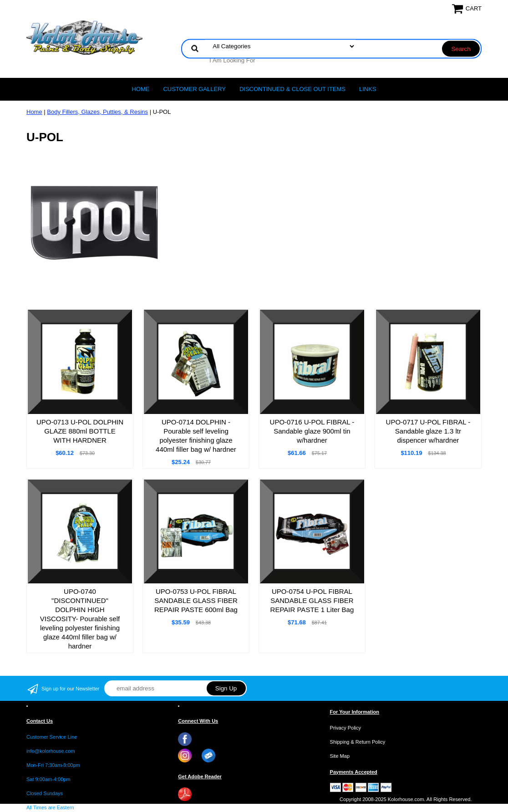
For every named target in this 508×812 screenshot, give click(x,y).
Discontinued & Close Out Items (292, 89)
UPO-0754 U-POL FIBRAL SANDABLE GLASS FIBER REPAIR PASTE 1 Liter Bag (312, 600)
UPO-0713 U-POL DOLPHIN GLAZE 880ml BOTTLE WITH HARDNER (80, 431)
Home (140, 89)
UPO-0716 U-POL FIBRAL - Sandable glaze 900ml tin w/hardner (312, 431)
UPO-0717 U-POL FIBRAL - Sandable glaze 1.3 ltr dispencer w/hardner (428, 431)
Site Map (340, 756)
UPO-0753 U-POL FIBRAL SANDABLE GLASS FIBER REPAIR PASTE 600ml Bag (196, 600)
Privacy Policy (345, 728)
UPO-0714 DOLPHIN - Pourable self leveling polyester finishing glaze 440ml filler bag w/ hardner (196, 436)
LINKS (368, 89)
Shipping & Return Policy (358, 742)
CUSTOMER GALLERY (194, 89)
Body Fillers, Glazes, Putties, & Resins (97, 112)
